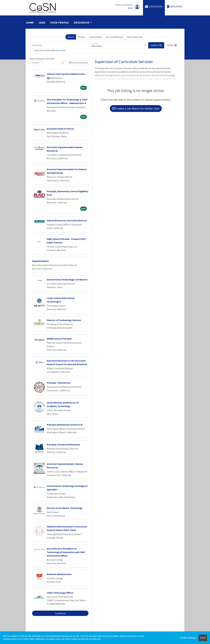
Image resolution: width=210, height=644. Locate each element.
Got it (203, 638)
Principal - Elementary (59, 383)
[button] (172, 45)
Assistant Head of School (60, 129)
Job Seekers (154, 7)
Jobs (42, 23)
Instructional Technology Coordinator (67, 280)
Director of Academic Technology (65, 508)
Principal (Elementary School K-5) (65, 425)
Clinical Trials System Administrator (66, 74)
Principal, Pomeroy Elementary (63, 444)
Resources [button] (82, 23)
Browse (82, 37)
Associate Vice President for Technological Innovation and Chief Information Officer (66, 552)
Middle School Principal (59, 339)
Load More (60, 613)
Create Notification (78, 63)
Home (30, 23)
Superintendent (40, 261)
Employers (175, 7)
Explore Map (96, 37)
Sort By (35, 63)
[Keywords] (60, 45)
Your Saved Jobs (135, 37)
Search (71, 37)
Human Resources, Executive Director (67, 220)
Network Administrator (59, 574)
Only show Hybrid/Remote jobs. (50, 50)
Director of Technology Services (64, 320)
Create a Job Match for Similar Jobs (136, 108)
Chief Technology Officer (60, 593)
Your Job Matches (114, 37)
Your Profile (60, 23)
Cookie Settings (188, 638)
